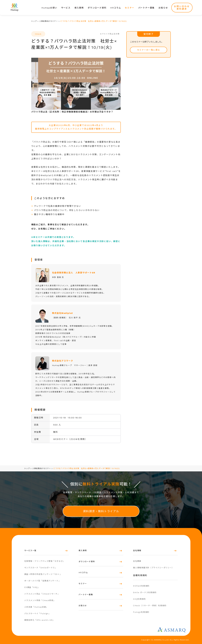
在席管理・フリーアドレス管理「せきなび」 (45, 561)
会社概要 (137, 561)
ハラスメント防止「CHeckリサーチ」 (42, 594)
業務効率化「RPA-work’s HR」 (39, 620)
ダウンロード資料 (97, 8)
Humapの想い (49, 8)
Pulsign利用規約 (141, 612)
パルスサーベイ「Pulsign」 (37, 614)
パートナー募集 (146, 8)
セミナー (129, 8)
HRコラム (116, 8)
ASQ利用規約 (139, 599)
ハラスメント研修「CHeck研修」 (40, 600)
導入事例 (79, 8)
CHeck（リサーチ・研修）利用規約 (150, 606)
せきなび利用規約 (141, 586)
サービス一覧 (30, 551)
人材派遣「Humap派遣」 (36, 607)
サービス (66, 8)
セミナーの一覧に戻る (149, 50)
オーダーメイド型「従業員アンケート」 (42, 581)
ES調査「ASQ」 (32, 587)
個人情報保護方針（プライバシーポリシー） (153, 568)
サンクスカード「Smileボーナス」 (41, 568)
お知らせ (163, 8)
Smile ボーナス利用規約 (145, 592)
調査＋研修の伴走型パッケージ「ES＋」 (43, 574)
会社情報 (137, 551)
